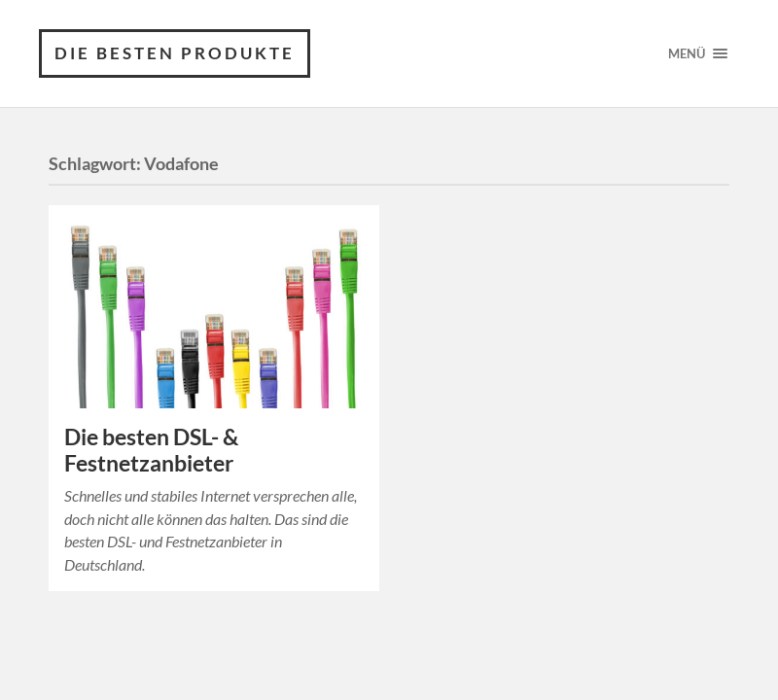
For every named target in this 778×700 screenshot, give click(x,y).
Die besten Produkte (175, 53)
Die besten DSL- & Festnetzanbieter (151, 450)
